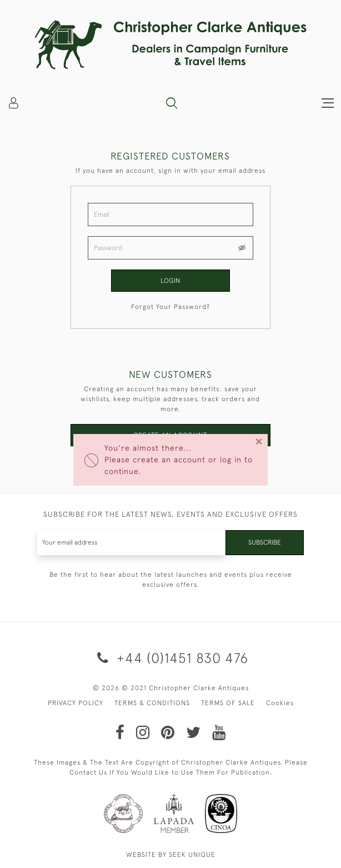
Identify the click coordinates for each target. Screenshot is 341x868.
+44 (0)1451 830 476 (171, 658)
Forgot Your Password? (170, 307)
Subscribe (265, 542)
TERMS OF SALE (228, 703)
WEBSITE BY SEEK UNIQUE (171, 855)
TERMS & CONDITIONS (152, 703)
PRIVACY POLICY (76, 703)
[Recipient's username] (132, 543)
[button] (172, 103)
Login (170, 281)
